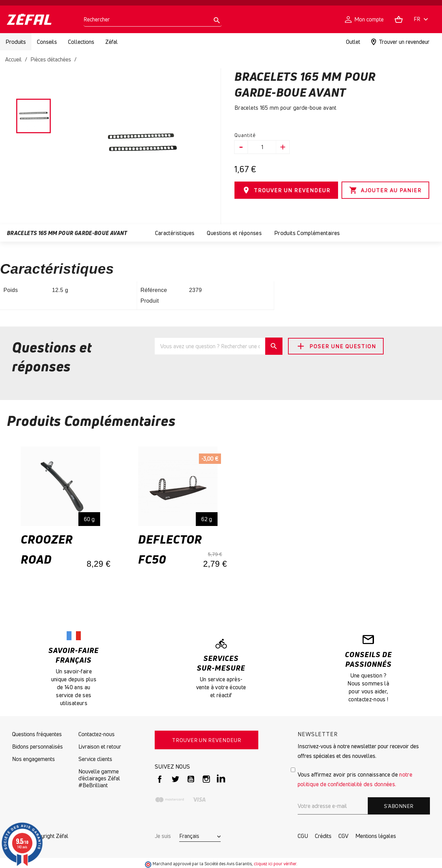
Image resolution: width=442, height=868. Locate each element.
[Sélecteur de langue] (422, 19)
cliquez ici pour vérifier (275, 864)
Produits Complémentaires (307, 233)
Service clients (95, 759)
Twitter (175, 779)
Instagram (206, 779)
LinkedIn (222, 779)
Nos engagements (33, 759)
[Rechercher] (153, 19)
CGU (303, 836)
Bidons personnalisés (37, 747)
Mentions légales (376, 836)
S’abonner (399, 806)
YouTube (191, 779)
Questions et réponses (234, 233)
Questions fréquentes (37, 734)
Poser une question (336, 346)
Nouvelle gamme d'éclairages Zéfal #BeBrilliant (99, 778)
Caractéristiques (175, 233)
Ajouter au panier (385, 190)
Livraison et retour (100, 747)
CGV (343, 836)
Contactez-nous (97, 734)
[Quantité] (262, 147)
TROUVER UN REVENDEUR (286, 190)
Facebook (160, 779)
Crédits (323, 836)
